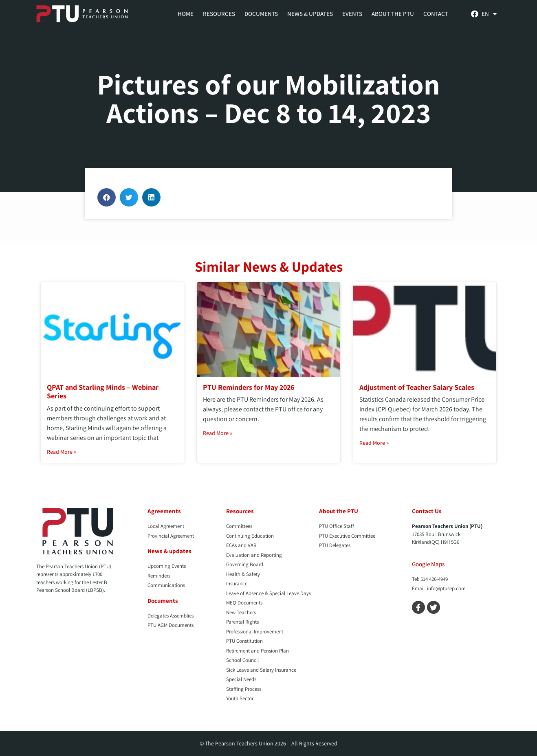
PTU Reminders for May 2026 (249, 387)
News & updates (169, 551)
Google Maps (428, 564)
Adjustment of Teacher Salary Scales (417, 387)
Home (186, 14)
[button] (107, 197)
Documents (261, 14)
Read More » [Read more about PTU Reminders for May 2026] (218, 433)
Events (352, 14)
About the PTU (393, 14)
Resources (219, 14)
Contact (436, 14)
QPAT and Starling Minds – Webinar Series (103, 392)
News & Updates (310, 14)
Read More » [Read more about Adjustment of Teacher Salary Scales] (374, 443)
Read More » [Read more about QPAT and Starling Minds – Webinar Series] (62, 452)
